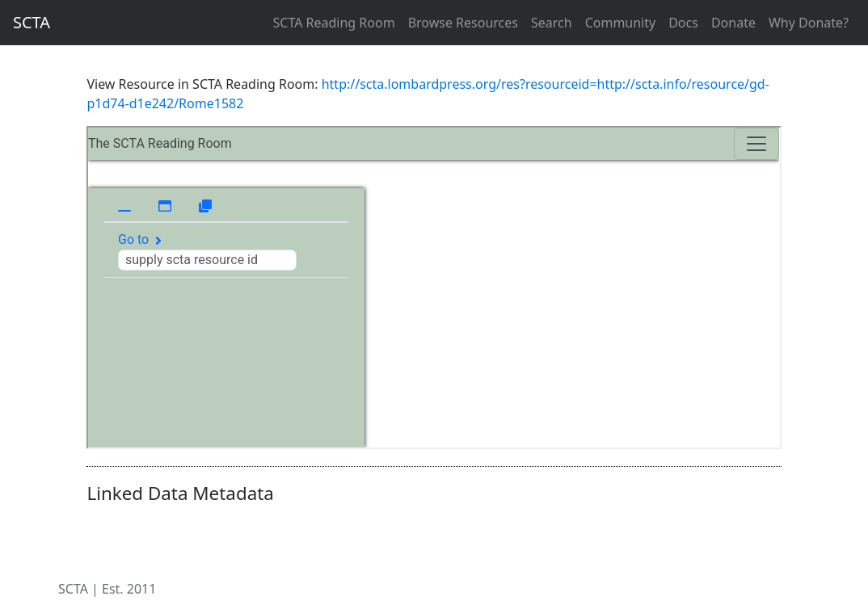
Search (552, 23)
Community (621, 23)
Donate (733, 23)
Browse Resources (463, 23)
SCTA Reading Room (334, 23)
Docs (683, 23)
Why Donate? (809, 23)
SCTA (32, 22)
